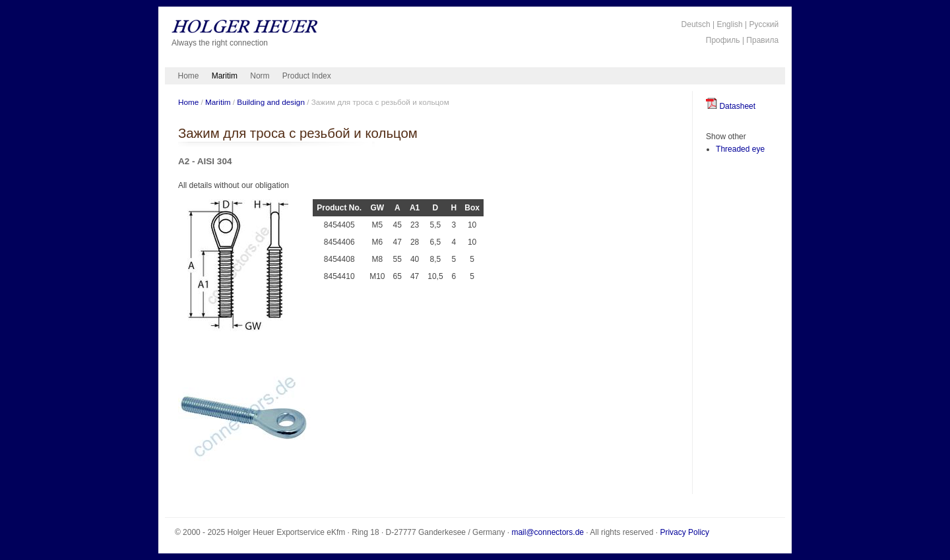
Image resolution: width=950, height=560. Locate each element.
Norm (260, 76)
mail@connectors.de (548, 532)
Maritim (225, 76)
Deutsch (696, 24)
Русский (764, 24)
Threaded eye (740, 149)
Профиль (723, 40)
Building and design (271, 102)
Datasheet (731, 106)
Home (189, 76)
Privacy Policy (684, 532)
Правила (762, 40)
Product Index (307, 76)
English (729, 24)
